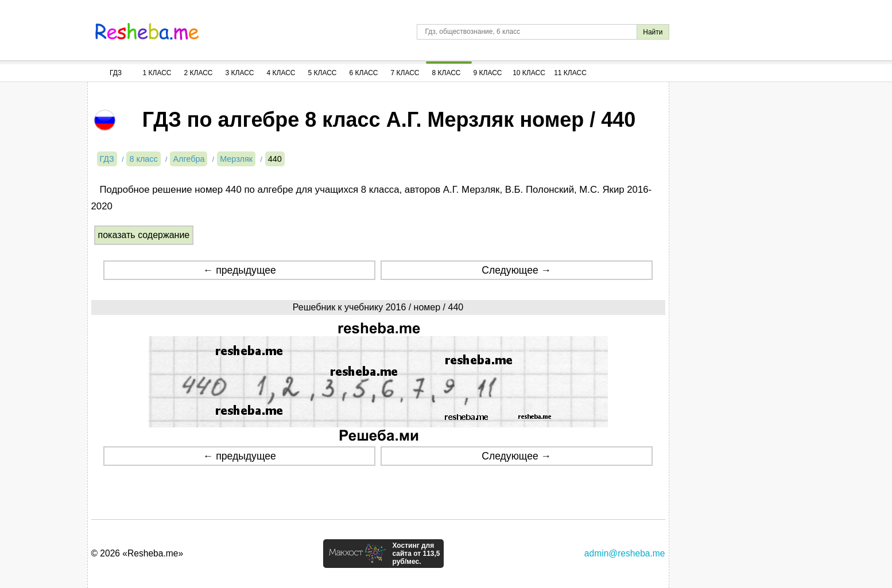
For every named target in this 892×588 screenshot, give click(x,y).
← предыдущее (240, 270)
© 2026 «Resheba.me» (137, 553)
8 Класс (447, 73)
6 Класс (364, 73)
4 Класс (281, 73)
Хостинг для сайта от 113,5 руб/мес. (416, 554)
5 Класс (323, 73)
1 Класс (157, 73)
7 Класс (405, 73)
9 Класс (488, 73)
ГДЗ (116, 73)
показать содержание (144, 235)
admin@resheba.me (625, 553)
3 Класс (240, 73)
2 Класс (199, 73)
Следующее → (516, 270)
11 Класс (570, 73)
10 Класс (529, 73)
